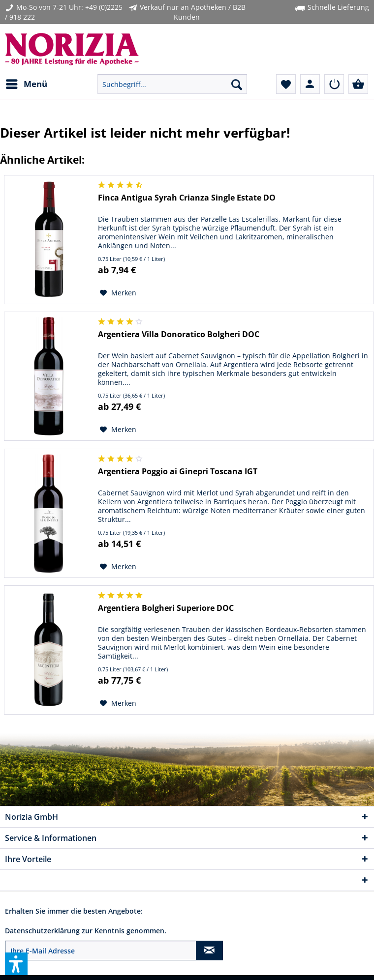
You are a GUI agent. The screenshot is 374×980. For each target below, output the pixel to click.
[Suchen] (237, 84)
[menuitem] (26, 84)
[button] (16, 964)
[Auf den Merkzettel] (118, 293)
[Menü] (26, 84)
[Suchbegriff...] (172, 84)
